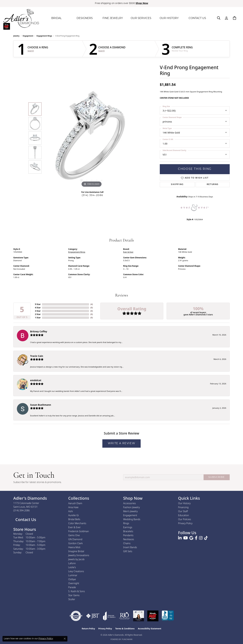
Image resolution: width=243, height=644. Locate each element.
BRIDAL (56, 18)
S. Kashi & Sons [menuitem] (76, 591)
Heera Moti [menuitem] (74, 547)
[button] (219, 18)
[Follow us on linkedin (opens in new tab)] (180, 538)
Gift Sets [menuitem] (128, 551)
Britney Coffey (39, 331)
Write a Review (122, 443)
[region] (92, 138)
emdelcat (36, 380)
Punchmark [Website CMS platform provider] (127, 639)
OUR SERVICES (141, 18)
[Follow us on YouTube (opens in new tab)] (185, 538)
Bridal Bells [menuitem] (74, 519)
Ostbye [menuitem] (72, 579)
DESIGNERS (85, 18)
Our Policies (185, 519)
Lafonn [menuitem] (72, 563)
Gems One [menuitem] (74, 535)
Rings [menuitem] (126, 523)
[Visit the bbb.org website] (168, 616)
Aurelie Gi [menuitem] (73, 515)
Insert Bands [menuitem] (130, 547)
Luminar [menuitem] (73, 575)
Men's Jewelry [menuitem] (130, 511)
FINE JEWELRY (113, 18)
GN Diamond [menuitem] (75, 539)
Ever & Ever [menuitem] (74, 527)
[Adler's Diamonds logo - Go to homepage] (21, 18)
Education (183, 515)
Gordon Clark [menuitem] (75, 543)
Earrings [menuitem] (128, 527)
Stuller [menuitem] (72, 599)
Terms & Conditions (125, 629)
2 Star (38, 314)
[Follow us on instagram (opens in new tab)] (201, 538)
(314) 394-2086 (92, 195)
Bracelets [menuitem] (128, 531)
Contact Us (25, 519)
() (92, 304)
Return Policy (88, 629)
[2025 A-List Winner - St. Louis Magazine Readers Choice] (153, 616)
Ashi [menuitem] (70, 511)
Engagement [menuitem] (130, 515)
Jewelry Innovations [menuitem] (79, 555)
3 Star (38, 311)
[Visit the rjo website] (124, 616)
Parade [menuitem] (72, 587)
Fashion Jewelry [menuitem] (131, 507)
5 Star (38, 304)
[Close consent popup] (65, 639)
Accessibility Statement (149, 629)
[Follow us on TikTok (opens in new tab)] (206, 538)
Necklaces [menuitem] (129, 539)
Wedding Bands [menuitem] (132, 519)
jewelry (16, 36)
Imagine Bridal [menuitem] (76, 551)
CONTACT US (197, 18)
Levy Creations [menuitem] (76, 571)
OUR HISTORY (169, 18)
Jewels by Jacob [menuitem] (76, 559)
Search (31, 51)
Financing (183, 507)
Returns (213, 184)
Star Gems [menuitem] (74, 595)
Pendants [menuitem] (128, 535)
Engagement (28, 36)
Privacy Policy (185, 523)
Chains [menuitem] (127, 543)
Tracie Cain (37, 356)
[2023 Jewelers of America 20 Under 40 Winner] (139, 616)
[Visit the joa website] (109, 616)
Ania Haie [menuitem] (73, 507)
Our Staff (183, 511)
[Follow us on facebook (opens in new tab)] (196, 538)
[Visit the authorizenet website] (76, 616)
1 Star (38, 318)
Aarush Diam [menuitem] (75, 503)
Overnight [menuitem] (74, 583)
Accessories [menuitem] (129, 503)
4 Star (38, 308)
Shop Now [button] (142, 3)
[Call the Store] (22, 510)
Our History (184, 503)
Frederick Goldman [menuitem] (79, 531)
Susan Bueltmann (41, 405)
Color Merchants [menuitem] (77, 523)
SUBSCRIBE (217, 477)
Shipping (177, 184)
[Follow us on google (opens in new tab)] (191, 538)
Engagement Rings (44, 36)
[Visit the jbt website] (93, 616)
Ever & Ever (128, 252)
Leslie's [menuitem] (72, 567)
